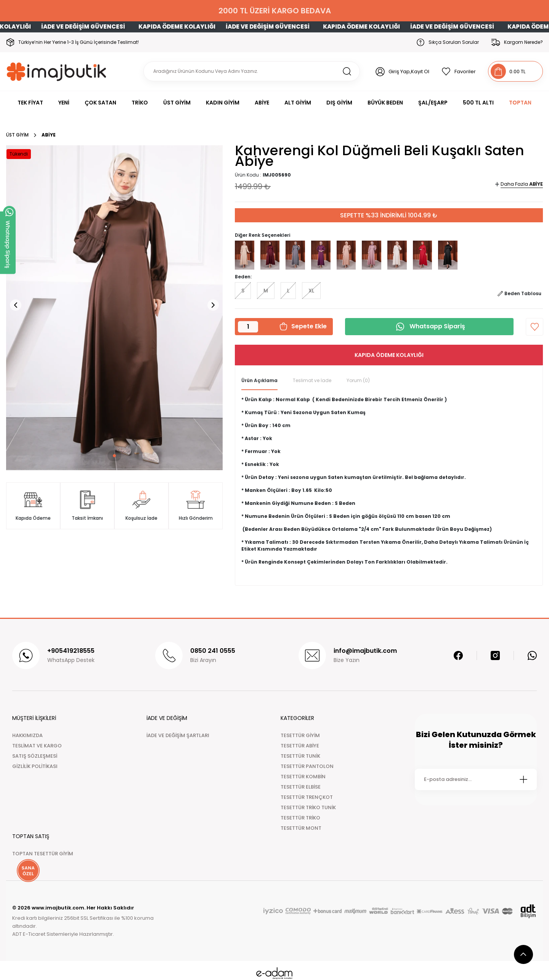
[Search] (252, 71)
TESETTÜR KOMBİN (303, 777)
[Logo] (57, 71)
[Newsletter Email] (476, 779)
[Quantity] (248, 327)
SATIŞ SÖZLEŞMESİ (35, 756)
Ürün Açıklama (259, 380)
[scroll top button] (523, 954)
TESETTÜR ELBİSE (301, 787)
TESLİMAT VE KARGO (37, 746)
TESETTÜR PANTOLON (307, 766)
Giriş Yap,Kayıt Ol (409, 71)
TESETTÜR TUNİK (300, 756)
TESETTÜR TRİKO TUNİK (308, 807)
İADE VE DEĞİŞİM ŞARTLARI (178, 735)
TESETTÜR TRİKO (300, 818)
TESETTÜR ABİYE (300, 746)
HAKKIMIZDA (27, 735)
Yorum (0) (358, 380)
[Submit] (523, 779)
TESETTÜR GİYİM (300, 735)
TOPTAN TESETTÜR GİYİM (43, 854)
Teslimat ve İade (312, 380)
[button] (105, 456)
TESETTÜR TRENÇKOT (307, 797)
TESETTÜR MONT (301, 828)
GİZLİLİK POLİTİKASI (35, 766)
